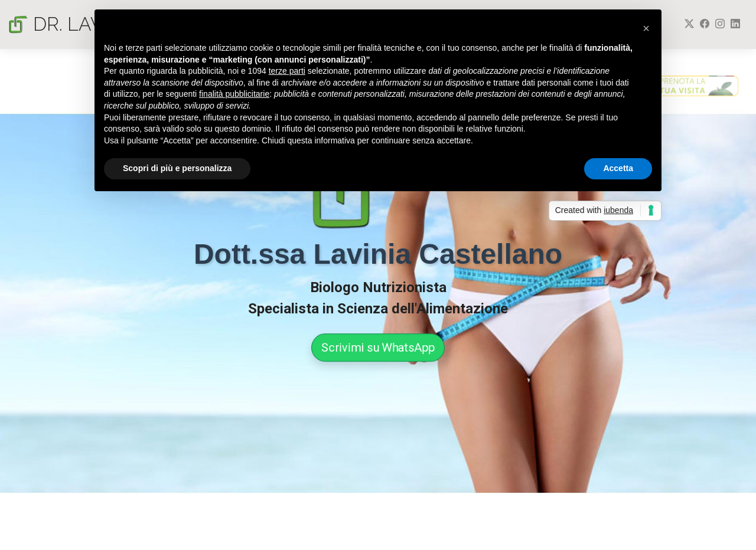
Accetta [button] (618, 168)
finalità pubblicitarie (234, 94)
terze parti (287, 71)
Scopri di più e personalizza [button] (177, 168)
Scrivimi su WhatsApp (378, 348)
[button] (646, 28)
